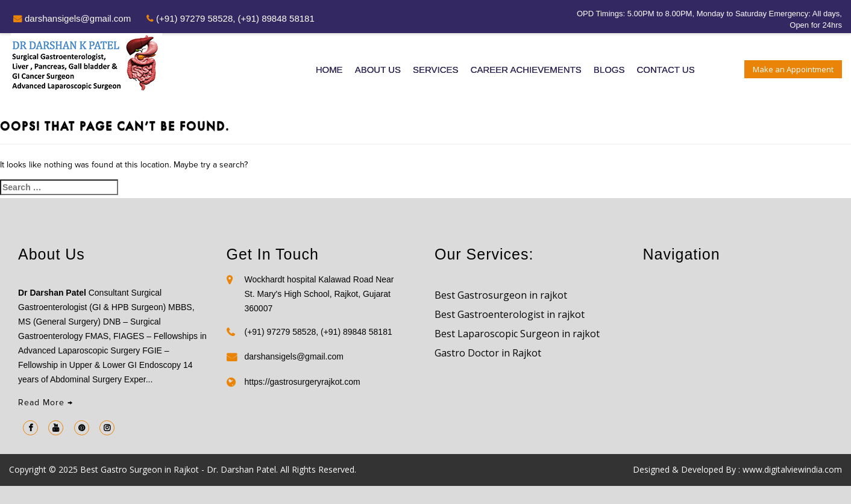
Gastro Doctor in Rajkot (488, 353)
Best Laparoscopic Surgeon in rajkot (517, 334)
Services (436, 70)
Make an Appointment (793, 69)
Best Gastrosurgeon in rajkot (501, 295)
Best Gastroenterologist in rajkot (510, 314)
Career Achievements (526, 70)
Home (329, 70)
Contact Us (666, 70)
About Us (378, 70)
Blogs (609, 70)
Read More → (46, 403)
